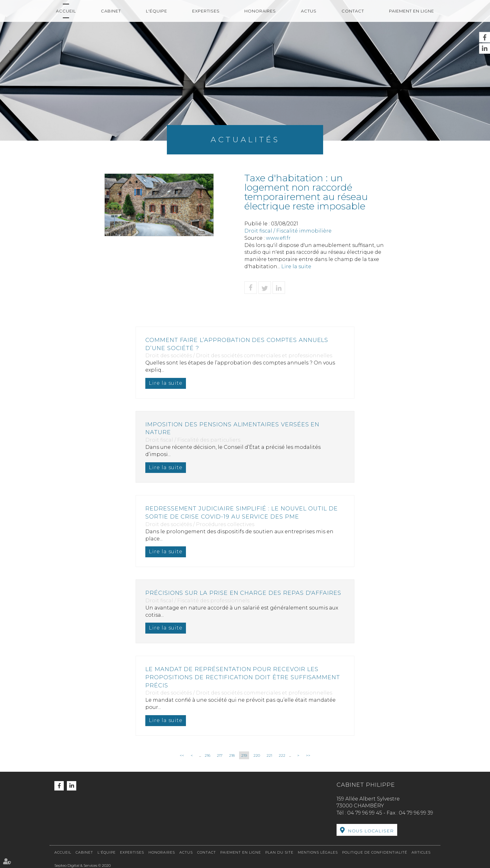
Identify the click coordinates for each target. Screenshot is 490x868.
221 (269, 755)
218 (232, 755)
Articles (421, 852)
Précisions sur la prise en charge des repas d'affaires (244, 593)
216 (207, 755)
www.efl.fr (278, 238)
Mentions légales (318, 852)
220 (257, 755)
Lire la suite (296, 266)
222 (282, 755)
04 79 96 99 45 (365, 813)
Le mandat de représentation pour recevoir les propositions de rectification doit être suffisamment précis (243, 677)
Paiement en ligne (412, 11)
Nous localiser (371, 831)
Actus (309, 11)
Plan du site (279, 852)
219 (244, 755)
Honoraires (260, 11)
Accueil (66, 11)
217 (220, 755)
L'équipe (157, 11)
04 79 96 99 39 (416, 813)
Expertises (206, 11)
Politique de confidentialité (375, 852)
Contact (353, 11)
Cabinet (111, 11)
